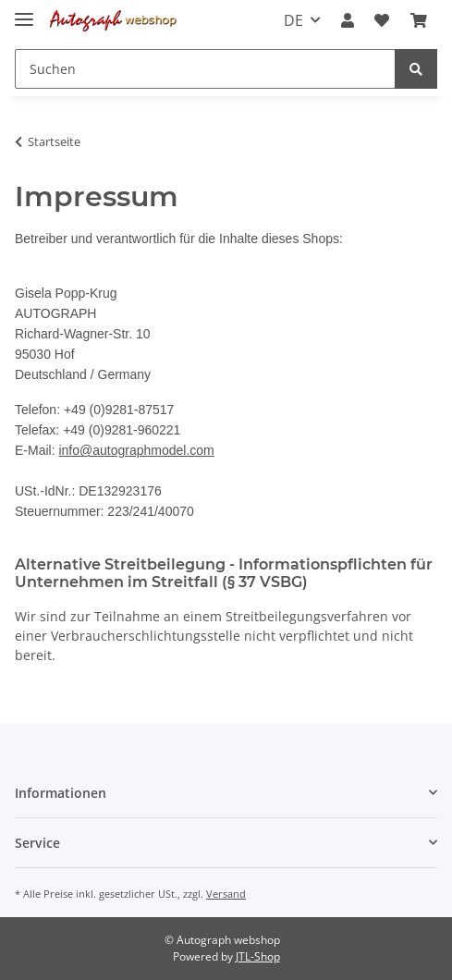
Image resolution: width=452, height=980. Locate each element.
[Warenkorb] (419, 20)
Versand (226, 894)
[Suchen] (205, 69)
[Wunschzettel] (382, 20)
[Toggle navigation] (24, 12)
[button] (348, 20)
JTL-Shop (258, 956)
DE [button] (293, 20)
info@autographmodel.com (136, 450)
